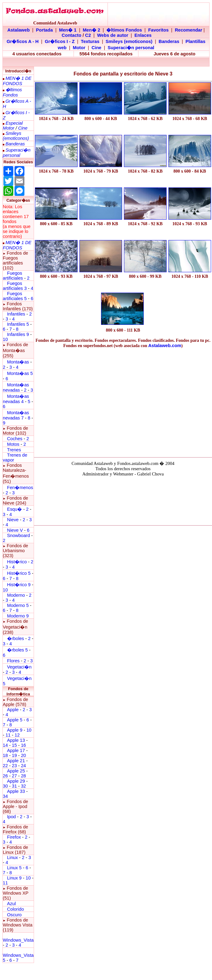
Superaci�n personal (131, 48)
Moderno (16, 595)
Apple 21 (16, 761)
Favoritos (159, 30)
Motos (13, 444)
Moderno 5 (18, 605)
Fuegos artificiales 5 (15, 296)
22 (5, 766)
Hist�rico (17, 562)
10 (5, 339)
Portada (44, 30)
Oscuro (14, 915)
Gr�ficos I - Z (60, 41)
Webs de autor (113, 35)
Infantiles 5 (18, 324)
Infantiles (16, 314)
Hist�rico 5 (19, 573)
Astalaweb (19, 30)
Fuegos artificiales (13, 276)
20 (23, 755)
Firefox (14, 837)
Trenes (14, 450)
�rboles (16, 638)
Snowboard (19, 535)
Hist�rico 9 (19, 585)
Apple (13, 710)
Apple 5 (15, 720)
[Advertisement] (123, 401)
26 (5, 776)
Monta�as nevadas (16, 387)
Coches (15, 439)
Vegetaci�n (19, 667)
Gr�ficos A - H (23, 41)
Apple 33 (16, 791)
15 (14, 745)
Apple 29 (16, 781)
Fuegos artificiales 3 (15, 286)
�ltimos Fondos (124, 30)
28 (23, 776)
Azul (12, 904)
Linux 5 (14, 868)
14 (5, 745)
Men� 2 (92, 30)
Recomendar (189, 30)
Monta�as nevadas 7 (16, 415)
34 (5, 796)
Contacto (72, 35)
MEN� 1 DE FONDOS (17, 81)
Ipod (12, 817)
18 (5, 755)
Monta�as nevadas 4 (16, 399)
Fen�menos (20, 488)
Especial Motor (13, 126)
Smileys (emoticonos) (129, 41)
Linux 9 (14, 878)
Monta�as (18, 362)
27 (14, 776)
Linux (13, 858)
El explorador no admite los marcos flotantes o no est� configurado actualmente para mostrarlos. (123, 500)
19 (14, 755)
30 (5, 786)
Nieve (13, 520)
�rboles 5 (17, 650)
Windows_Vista (18, 940)
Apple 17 (16, 750)
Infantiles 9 (18, 334)
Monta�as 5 (20, 373)
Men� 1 (68, 30)
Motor (79, 48)
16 (23, 745)
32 (23, 786)
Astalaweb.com (165, 346)
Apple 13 (16, 740)
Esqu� (15, 509)
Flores (13, 661)
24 (23, 766)
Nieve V (15, 530)
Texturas (90, 41)
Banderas (169, 41)
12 (17, 735)
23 (14, 766)
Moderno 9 (18, 616)
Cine (96, 48)
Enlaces (143, 35)
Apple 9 (15, 730)
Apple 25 (16, 771)
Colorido (16, 909)
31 (14, 786)
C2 (88, 35)
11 (8, 735)
